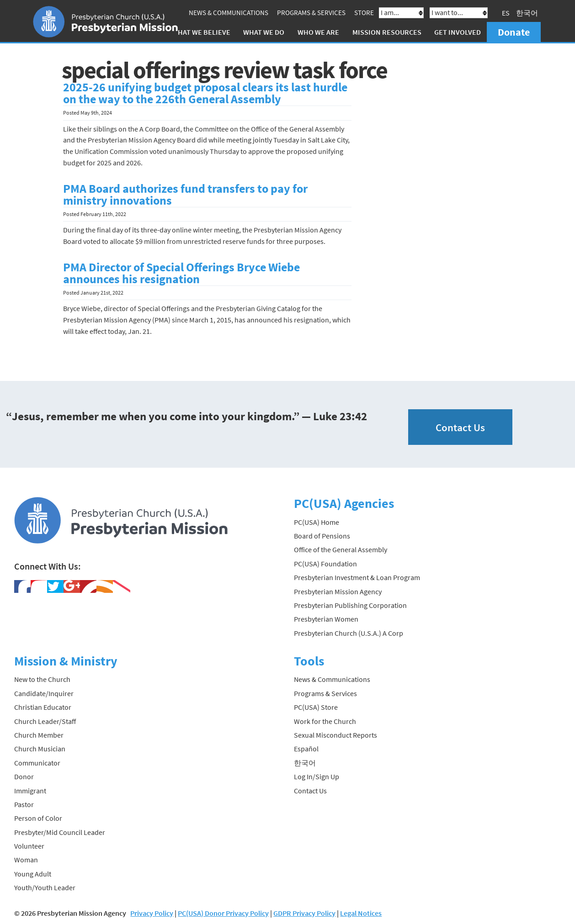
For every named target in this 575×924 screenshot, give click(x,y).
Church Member (39, 735)
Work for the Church (325, 721)
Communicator (37, 763)
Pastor (24, 804)
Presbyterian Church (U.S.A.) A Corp (349, 633)
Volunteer (29, 846)
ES (506, 13)
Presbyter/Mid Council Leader (60, 832)
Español (306, 749)
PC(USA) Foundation (325, 564)
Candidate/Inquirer (44, 693)
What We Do (264, 32)
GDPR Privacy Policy (304, 913)
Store (364, 13)
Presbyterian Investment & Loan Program (357, 577)
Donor (24, 776)
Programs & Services (311, 13)
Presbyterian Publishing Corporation (350, 605)
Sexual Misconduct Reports (335, 735)
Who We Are (318, 32)
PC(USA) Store (316, 707)
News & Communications (229, 13)
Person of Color (38, 818)
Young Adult (33, 874)
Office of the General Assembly (341, 549)
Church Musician (40, 749)
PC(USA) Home (317, 522)
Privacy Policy (152, 913)
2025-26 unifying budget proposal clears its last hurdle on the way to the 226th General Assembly (205, 93)
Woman (26, 860)
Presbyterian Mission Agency (338, 591)
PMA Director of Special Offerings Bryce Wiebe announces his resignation (181, 273)
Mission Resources (387, 32)
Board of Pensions (322, 536)
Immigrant (30, 791)
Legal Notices (361, 913)
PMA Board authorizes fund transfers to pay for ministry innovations (185, 195)
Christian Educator (43, 707)
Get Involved (458, 32)
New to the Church (42, 679)
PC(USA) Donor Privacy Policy (223, 913)
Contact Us (460, 427)
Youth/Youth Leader (45, 887)
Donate (514, 32)
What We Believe (201, 32)
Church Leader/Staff (45, 721)
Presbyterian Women (326, 619)
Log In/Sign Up (317, 776)
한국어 (527, 13)
